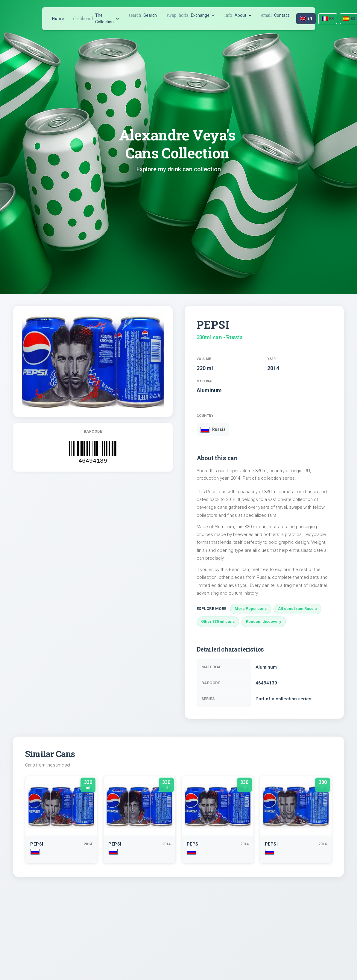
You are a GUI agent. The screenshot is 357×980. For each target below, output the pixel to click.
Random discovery (264, 621)
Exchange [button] (191, 15)
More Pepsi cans (251, 609)
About (238, 15)
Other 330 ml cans (218, 621)
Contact (275, 15)
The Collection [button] (96, 19)
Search (143, 15)
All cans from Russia (297, 609)
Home (58, 19)
